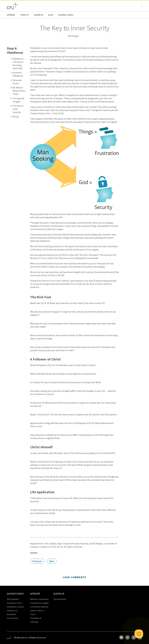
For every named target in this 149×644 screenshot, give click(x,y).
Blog (51, 15)
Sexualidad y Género (15, 607)
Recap (16, 117)
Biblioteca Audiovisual (39, 599)
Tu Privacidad (12, 618)
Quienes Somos (66, 15)
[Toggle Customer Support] (139, 634)
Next (52, 561)
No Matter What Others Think (19, 91)
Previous (37, 561)
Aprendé (11, 15)
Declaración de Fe (14, 603)
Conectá (24, 15)
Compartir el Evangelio (39, 603)
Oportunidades (60, 599)
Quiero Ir (38, 15)
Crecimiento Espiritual (39, 607)
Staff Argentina (13, 599)
